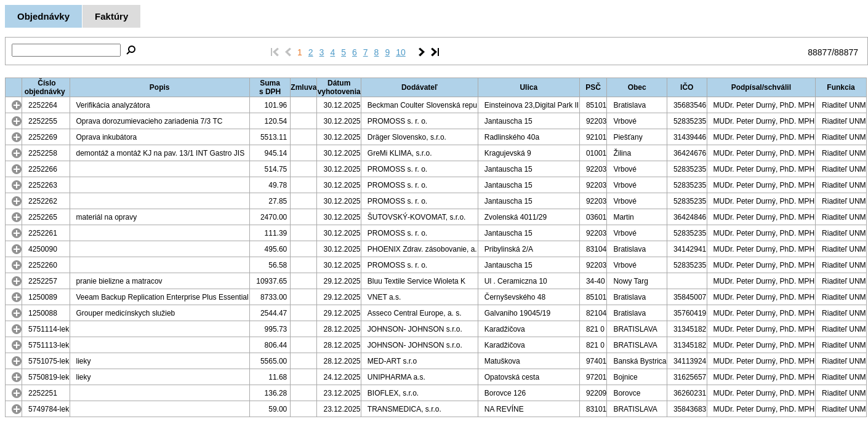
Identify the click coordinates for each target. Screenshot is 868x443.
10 (401, 52)
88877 (820, 52)
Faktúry (111, 16)
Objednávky (43, 16)
